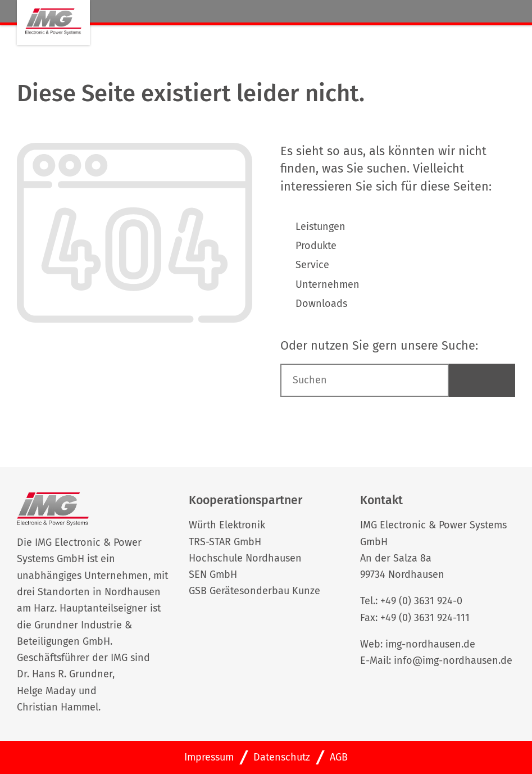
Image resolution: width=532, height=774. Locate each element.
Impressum (209, 757)
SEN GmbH (213, 574)
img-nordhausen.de (430, 644)
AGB (339, 757)
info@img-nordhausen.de (453, 660)
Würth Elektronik (227, 525)
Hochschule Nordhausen (245, 558)
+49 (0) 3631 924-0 (421, 601)
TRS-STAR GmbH (225, 542)
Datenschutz (282, 757)
